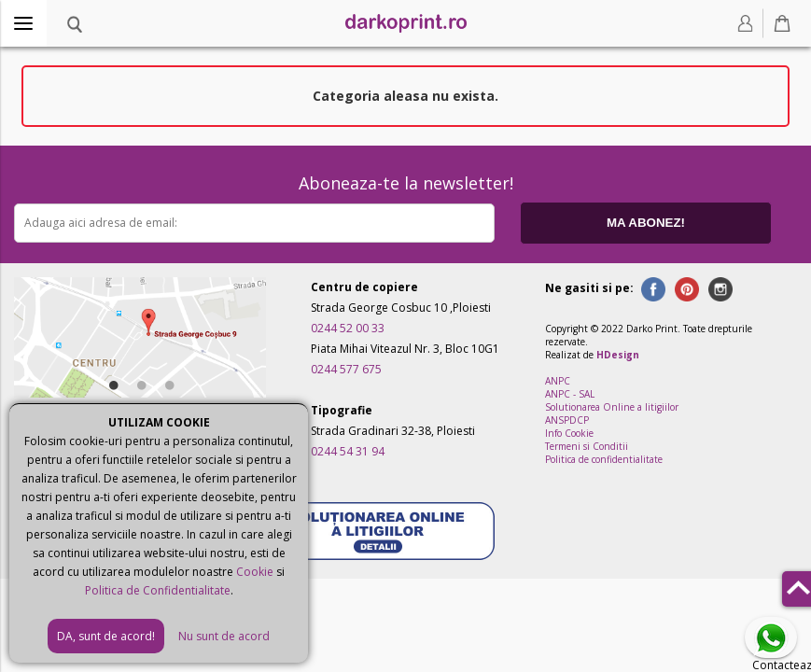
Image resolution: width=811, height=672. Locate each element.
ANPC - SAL (570, 394)
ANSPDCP (567, 420)
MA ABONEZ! (646, 223)
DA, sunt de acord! (106, 636)
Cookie (255, 572)
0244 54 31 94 (348, 451)
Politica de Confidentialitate (158, 590)
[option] (140, 337)
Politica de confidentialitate (604, 459)
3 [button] (168, 382)
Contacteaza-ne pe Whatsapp (775, 639)
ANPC (558, 381)
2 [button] (140, 382)
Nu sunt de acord (224, 636)
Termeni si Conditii (587, 446)
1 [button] (112, 382)
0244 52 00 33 (348, 328)
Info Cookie (569, 433)
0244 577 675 (346, 369)
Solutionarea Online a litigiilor (612, 407)
